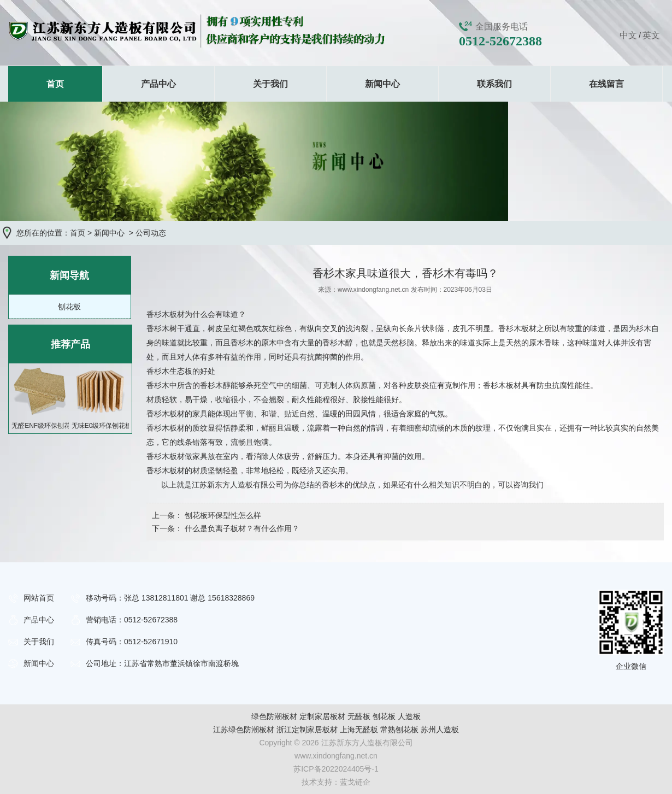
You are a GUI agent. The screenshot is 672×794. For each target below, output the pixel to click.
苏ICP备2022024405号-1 (336, 769)
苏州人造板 (440, 730)
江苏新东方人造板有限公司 (238, 485)
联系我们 (494, 84)
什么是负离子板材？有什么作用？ (241, 528)
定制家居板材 (322, 716)
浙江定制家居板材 (307, 730)
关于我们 (270, 84)
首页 (55, 84)
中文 (628, 35)
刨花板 (69, 307)
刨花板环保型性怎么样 (222, 515)
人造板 (409, 716)
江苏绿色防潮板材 (244, 730)
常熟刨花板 (399, 730)
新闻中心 (382, 84)
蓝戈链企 (355, 782)
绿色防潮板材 (274, 716)
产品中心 (158, 84)
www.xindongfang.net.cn (373, 290)
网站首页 (39, 598)
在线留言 (606, 84)
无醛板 (359, 716)
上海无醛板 (359, 730)
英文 (651, 35)
